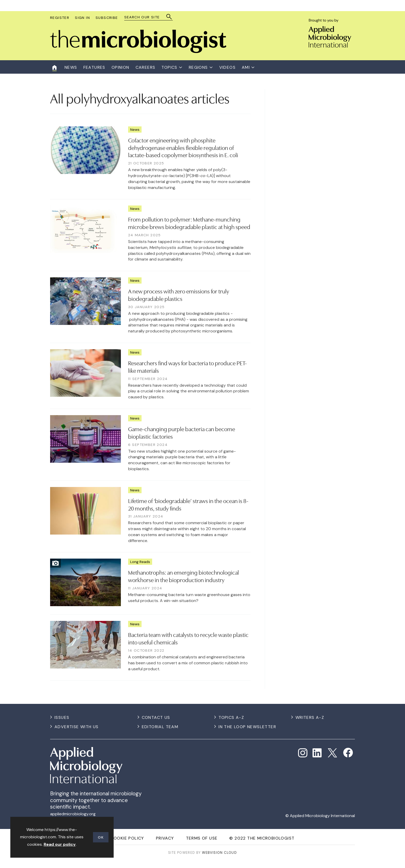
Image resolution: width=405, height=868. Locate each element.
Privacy (165, 838)
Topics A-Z (231, 717)
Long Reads (140, 562)
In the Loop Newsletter (247, 727)
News (135, 130)
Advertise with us (77, 727)
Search (169, 17)
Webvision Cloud (219, 853)
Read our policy (60, 844)
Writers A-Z (310, 717)
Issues (62, 717)
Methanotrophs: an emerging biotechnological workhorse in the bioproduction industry (184, 576)
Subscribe (107, 18)
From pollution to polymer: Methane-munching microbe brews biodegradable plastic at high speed (189, 223)
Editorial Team (160, 727)
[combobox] (146, 17)
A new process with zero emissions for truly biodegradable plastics (179, 295)
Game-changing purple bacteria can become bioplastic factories (182, 432)
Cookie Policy (127, 838)
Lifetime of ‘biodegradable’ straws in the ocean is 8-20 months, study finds (188, 504)
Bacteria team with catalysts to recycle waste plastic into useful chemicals (188, 638)
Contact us (156, 717)
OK (101, 837)
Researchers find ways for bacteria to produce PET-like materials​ (188, 366)
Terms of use (202, 838)
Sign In (82, 18)
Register (60, 18)
